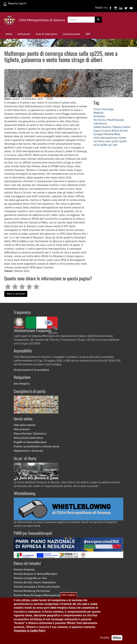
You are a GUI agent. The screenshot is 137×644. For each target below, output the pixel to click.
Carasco (106, 131)
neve (108, 141)
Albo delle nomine (25, 425)
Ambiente (99, 116)
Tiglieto (117, 127)
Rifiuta (117, 640)
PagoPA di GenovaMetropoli (30, 442)
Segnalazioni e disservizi (28, 451)
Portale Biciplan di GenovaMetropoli (36, 574)
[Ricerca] (98, 20)
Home (9, 34)
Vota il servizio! (16, 294)
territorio (99, 141)
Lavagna (99, 134)
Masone (109, 134)
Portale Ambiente (24, 570)
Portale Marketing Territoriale (32, 591)
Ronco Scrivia (120, 131)
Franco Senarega (104, 109)
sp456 (123, 141)
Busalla (107, 127)
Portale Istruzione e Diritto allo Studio (37, 587)
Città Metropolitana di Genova (42, 20)
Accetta (105, 640)
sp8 (115, 145)
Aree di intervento (46, 34)
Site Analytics (22, 384)
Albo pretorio (22, 429)
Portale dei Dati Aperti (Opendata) (35, 583)
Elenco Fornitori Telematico (30, 434)
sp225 (115, 141)
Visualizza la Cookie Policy (30, 633)
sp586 (103, 145)
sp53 (96, 145)
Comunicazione (71, 34)
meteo (122, 138)
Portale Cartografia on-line (30, 578)
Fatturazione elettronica (28, 438)
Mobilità (98, 113)
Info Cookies (69, 597)
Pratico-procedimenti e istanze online (37, 447)
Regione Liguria (15, 3)
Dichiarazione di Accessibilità (31, 370)
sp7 (110, 145)
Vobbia (97, 127)
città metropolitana (106, 138)
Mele (117, 134)
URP (88, 34)
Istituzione (24, 34)
